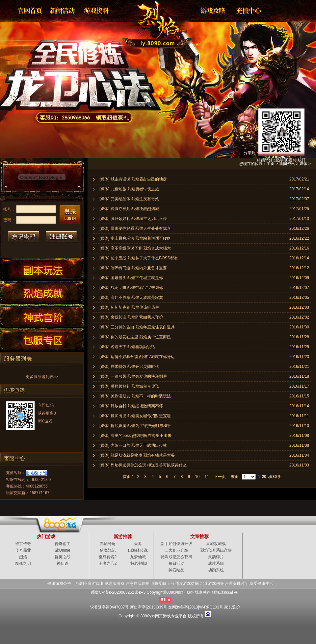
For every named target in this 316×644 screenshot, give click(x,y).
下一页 (220, 477)
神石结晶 (176, 570)
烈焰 (153, 21)
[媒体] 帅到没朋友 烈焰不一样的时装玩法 (135, 396)
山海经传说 (138, 550)
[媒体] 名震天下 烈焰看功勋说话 (127, 347)
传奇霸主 (63, 544)
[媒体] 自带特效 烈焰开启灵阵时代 (129, 367)
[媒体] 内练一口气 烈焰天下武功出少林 (133, 445)
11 (207, 477)
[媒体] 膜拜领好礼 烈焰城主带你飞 (129, 386)
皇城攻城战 (216, 544)
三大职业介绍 (176, 550)
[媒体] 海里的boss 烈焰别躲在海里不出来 (135, 436)
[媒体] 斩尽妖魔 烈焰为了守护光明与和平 (135, 426)
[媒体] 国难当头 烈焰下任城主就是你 (131, 278)
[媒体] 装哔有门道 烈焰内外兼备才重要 (133, 268)
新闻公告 (63, 11)
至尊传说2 (108, 557)
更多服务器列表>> (42, 377)
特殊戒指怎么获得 (176, 557)
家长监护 (232, 607)
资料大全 (97, 11)
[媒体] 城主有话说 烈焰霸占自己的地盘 (133, 179)
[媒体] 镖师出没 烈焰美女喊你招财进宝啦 (135, 416)
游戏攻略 (212, 11)
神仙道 (63, 563)
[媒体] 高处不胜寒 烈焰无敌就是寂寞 (131, 298)
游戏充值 (247, 11)
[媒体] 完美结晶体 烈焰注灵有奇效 (129, 199)
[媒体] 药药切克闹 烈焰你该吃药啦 (129, 307)
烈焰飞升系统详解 (216, 550)
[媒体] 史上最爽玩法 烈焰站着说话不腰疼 (135, 238)
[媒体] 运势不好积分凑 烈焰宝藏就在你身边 (137, 357)
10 (197, 477)
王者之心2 (108, 563)
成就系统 (216, 563)
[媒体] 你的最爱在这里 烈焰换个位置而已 (135, 337)
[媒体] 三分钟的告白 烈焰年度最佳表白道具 (137, 327)
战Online (63, 550)
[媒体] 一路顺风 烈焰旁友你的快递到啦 (133, 376)
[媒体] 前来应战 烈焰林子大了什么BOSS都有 (139, 258)
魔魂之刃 (23, 563)
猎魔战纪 (108, 550)
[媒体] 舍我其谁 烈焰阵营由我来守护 (131, 317)
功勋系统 (216, 570)
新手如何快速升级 (176, 544)
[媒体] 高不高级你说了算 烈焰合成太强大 (135, 248)
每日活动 (176, 563)
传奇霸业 (23, 550)
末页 (235, 477)
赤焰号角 (108, 544)
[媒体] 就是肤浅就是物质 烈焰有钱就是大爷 (137, 455)
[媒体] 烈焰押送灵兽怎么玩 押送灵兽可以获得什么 (143, 465)
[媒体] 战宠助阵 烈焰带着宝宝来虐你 (131, 288)
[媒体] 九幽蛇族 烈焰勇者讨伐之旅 (129, 189)
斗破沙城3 (138, 563)
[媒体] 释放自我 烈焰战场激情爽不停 (131, 406)
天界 (138, 544)
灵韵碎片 (216, 557)
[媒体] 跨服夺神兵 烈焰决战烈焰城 (129, 209)
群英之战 (63, 557)
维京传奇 (23, 544)
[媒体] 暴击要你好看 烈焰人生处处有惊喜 (135, 228)
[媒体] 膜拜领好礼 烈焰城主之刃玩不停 (133, 219)
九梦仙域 (138, 557)
